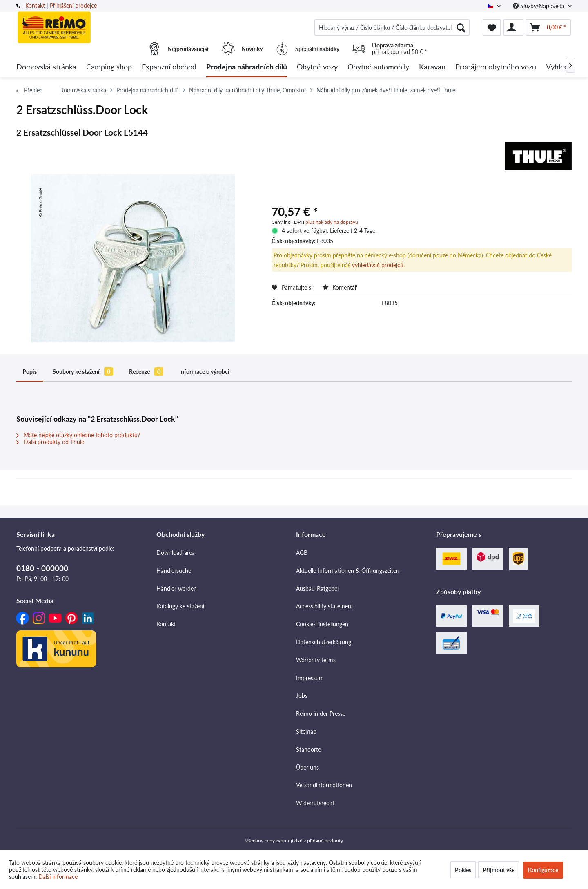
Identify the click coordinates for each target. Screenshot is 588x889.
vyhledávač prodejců (378, 265)
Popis (30, 372)
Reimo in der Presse (321, 714)
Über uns (307, 767)
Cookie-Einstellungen (322, 624)
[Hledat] (461, 27)
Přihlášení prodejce (73, 6)
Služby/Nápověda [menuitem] (539, 6)
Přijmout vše (499, 870)
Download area (176, 553)
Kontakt (35, 6)
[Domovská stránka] (46, 67)
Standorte (308, 749)
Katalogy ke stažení (180, 606)
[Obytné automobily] (378, 67)
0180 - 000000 (42, 568)
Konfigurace (543, 870)
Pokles (463, 870)
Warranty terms (316, 660)
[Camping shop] (109, 67)
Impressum (310, 678)
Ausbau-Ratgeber (318, 589)
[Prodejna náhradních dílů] (247, 67)
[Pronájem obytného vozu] (496, 67)
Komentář (340, 287)
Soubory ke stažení (83, 372)
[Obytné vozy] (317, 67)
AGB (302, 553)
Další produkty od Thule (50, 442)
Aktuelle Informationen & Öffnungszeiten (348, 571)
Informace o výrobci (204, 372)
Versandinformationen (324, 785)
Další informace (58, 877)
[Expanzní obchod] (169, 67)
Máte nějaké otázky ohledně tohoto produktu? (78, 435)
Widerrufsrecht (315, 803)
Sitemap (306, 732)
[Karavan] (432, 67)
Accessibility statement (325, 606)
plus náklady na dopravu (332, 222)
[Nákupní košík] (548, 27)
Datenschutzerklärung (324, 642)
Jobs (302, 696)
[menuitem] (392, 27)
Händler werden (177, 589)
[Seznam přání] (492, 27)
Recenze (146, 372)
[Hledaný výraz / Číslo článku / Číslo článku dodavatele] (392, 27)
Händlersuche (174, 571)
